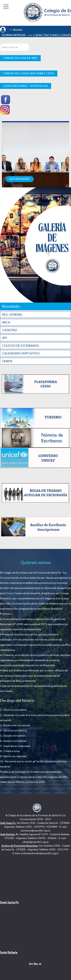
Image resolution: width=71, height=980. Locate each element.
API (5, 338)
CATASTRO (10, 330)
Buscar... (0, 43)
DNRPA (7, 361)
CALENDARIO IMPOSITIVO (21, 353)
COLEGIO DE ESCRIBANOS (21, 346)
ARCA (6, 322)
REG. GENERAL (12, 315)
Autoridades (20, 179)
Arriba (36, 964)
